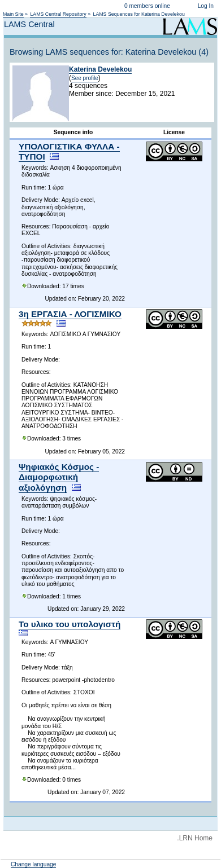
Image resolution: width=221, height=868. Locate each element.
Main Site (13, 14)
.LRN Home (195, 838)
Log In (206, 6)
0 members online (147, 6)
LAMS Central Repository (58, 14)
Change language (33, 864)
